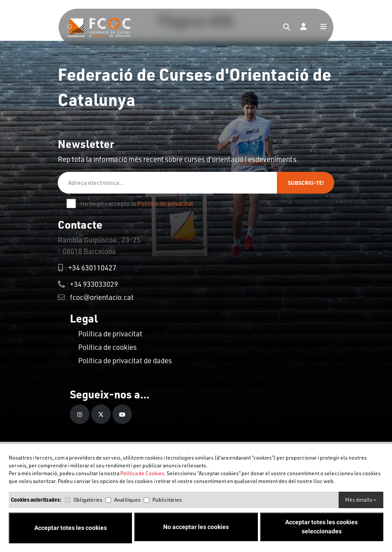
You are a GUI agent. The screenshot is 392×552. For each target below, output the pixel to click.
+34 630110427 (92, 268)
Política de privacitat (165, 203)
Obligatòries (88, 500)
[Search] (287, 27)
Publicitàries (167, 500)
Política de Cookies (142, 473)
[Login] (303, 27)
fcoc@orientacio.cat (102, 297)
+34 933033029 (94, 284)
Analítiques (127, 500)
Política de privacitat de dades (125, 360)
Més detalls (361, 500)
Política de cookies (107, 347)
